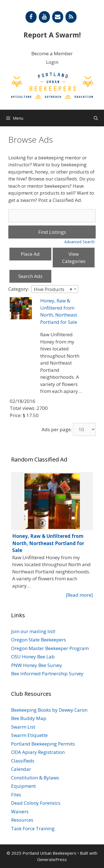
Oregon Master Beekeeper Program (50, 648)
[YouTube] (44, 17)
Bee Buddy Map (29, 718)
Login (52, 62)
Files (16, 795)
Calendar (21, 769)
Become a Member (52, 53)
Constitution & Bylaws (35, 778)
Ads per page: (57, 429)
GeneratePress (52, 859)
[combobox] (55, 289)
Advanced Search (79, 242)
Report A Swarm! (52, 35)
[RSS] (71, 17)
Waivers (20, 811)
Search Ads (30, 276)
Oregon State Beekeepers (39, 640)
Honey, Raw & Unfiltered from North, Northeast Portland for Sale (48, 543)
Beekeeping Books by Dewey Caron (49, 710)
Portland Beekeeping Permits (43, 744)
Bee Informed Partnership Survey (47, 673)
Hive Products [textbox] (53, 289)
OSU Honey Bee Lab (33, 657)
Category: (19, 289)
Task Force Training (33, 828)
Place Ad (30, 254)
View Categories (74, 258)
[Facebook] (31, 17)
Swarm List (23, 727)
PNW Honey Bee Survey (37, 665)
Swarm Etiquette (29, 735)
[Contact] (58, 17)
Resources (22, 820)
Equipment (23, 786)
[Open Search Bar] (96, 118)
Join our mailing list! (33, 631)
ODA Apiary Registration (38, 752)
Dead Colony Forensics (36, 803)
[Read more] (79, 595)
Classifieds (23, 761)
